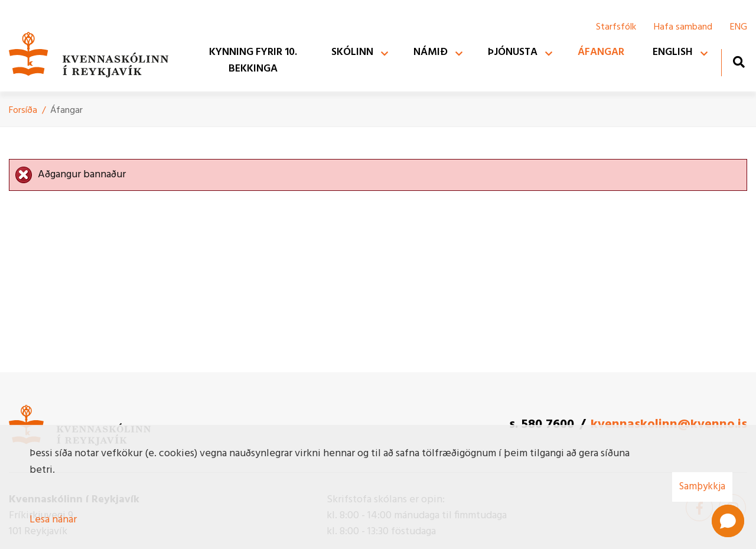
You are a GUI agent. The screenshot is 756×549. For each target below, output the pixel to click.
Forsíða (23, 111)
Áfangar (66, 111)
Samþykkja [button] (702, 487)
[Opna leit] (739, 62)
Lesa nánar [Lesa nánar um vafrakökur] (53, 520)
